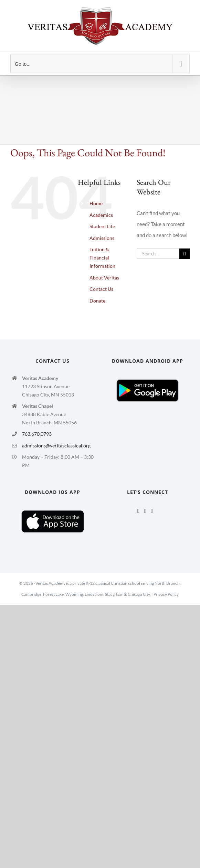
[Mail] (152, 511)
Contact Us (101, 289)
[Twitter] (145, 511)
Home (96, 203)
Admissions (102, 238)
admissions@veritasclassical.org (56, 446)
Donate (97, 301)
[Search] (185, 254)
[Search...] (158, 254)
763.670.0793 (37, 434)
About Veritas (104, 278)
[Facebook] (138, 511)
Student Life (102, 226)
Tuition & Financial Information (102, 258)
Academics (101, 215)
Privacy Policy (166, 594)
